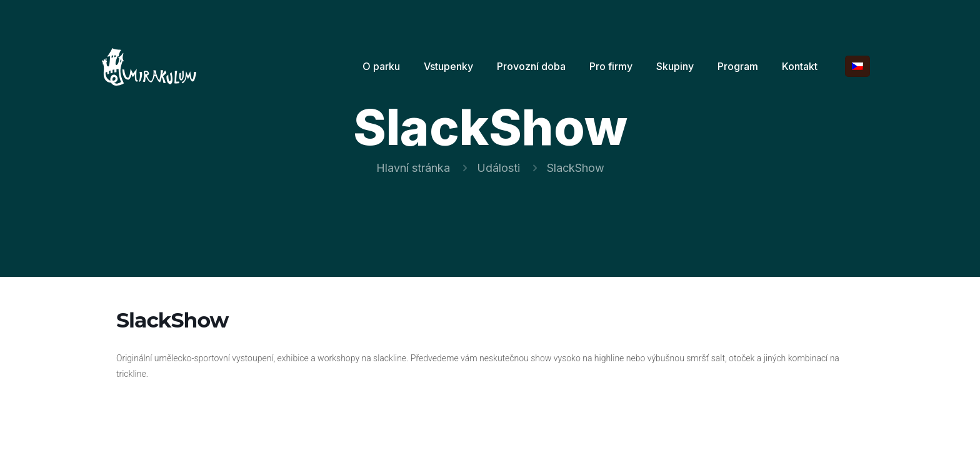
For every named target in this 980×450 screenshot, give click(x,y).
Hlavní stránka (413, 168)
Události (498, 168)
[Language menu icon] (857, 66)
